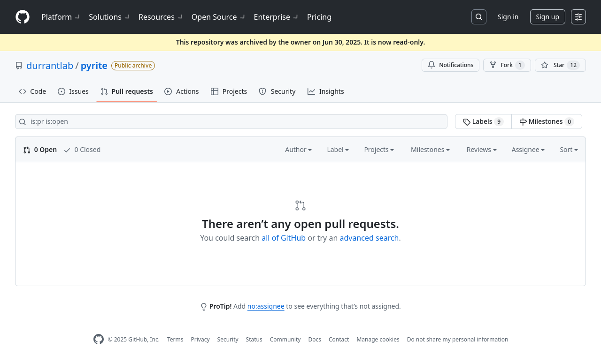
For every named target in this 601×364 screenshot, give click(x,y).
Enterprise (277, 17)
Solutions (110, 17)
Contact (339, 339)
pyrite (94, 65)
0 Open (40, 149)
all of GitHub (284, 238)
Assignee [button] (528, 149)
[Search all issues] (231, 121)
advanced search (369, 238)
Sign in (508, 17)
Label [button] (338, 149)
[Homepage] (23, 17)
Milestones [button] (430, 149)
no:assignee (266, 306)
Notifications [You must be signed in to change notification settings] (451, 65)
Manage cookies (378, 339)
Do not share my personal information (458, 339)
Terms (175, 339)
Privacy (200, 339)
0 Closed (82, 149)
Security (228, 339)
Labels (483, 121)
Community (285, 339)
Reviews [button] (482, 149)
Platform (61, 17)
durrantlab (50, 65)
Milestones (547, 121)
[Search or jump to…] (479, 17)
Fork (507, 65)
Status (254, 339)
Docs (315, 339)
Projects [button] (379, 149)
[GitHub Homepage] (99, 339)
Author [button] (298, 149)
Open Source (219, 17)
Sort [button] (569, 149)
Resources (161, 17)
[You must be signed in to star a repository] (560, 65)
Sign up (548, 17)
